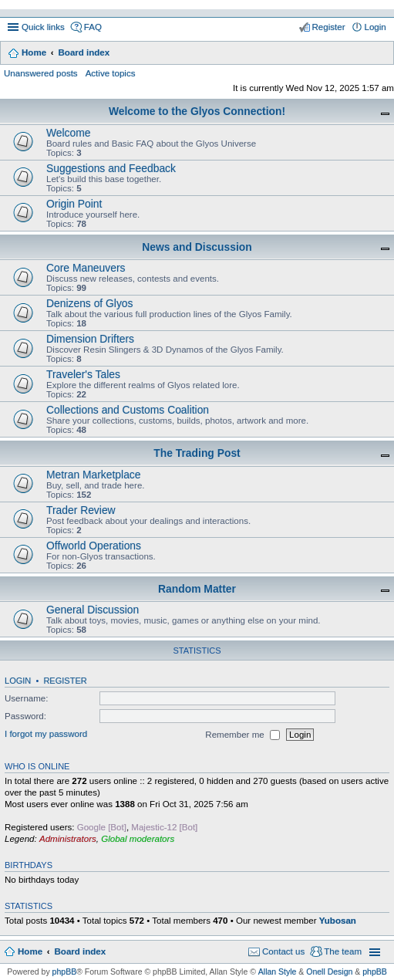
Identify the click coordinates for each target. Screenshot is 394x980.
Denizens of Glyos (89, 303)
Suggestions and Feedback (111, 168)
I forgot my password (46, 735)
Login (18, 681)
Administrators (68, 839)
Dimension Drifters (90, 339)
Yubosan (338, 921)
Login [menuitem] (375, 27)
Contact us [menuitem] (283, 951)
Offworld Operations (94, 546)
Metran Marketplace (93, 475)
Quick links (43, 27)
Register (65, 681)
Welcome (69, 133)
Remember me (242, 735)
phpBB (65, 972)
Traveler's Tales (83, 374)
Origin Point (74, 204)
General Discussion (93, 610)
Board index (84, 52)
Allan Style (278, 972)
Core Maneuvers (86, 268)
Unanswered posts (41, 73)
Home (34, 52)
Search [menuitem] (381, 54)
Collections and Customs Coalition (128, 410)
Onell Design (329, 972)
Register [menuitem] (329, 27)
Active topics (111, 73)
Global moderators (138, 839)
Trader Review (81, 510)
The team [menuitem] (343, 951)
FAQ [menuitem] (93, 27)
